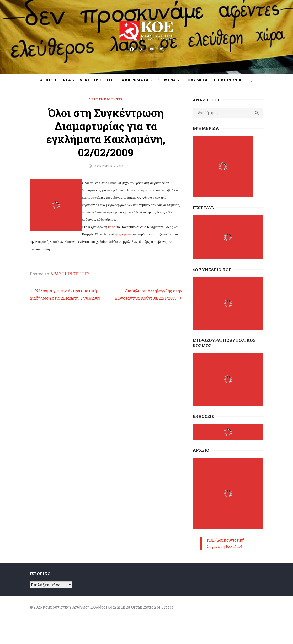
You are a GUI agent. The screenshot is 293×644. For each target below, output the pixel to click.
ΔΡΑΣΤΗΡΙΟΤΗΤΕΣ (102, 99)
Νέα (67, 80)
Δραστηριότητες (97, 80)
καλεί (101, 206)
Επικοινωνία (228, 80)
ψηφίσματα (98, 214)
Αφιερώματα (135, 80)
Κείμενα (167, 80)
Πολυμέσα (196, 80)
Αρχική (48, 80)
